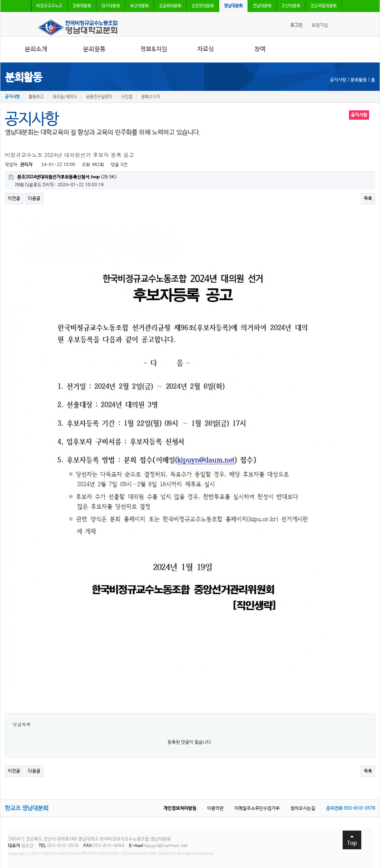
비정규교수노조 (49, 6)
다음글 (34, 199)
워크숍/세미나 (65, 97)
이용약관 (215, 809)
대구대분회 (111, 6)
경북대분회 (82, 6)
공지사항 (12, 97)
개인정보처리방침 (180, 809)
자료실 (206, 49)
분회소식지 (151, 97)
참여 (260, 49)
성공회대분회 (170, 6)
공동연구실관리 (99, 97)
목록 (368, 199)
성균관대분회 (203, 6)
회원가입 (320, 25)
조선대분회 (291, 6)
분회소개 (36, 49)
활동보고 (36, 97)
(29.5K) (63, 177)
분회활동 (94, 49)
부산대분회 (140, 6)
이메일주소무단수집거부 (257, 809)
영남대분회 (233, 6)
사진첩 (127, 97)
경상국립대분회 (324, 6)
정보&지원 (154, 49)
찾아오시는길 (303, 809)
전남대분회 (262, 6)
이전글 (14, 199)
